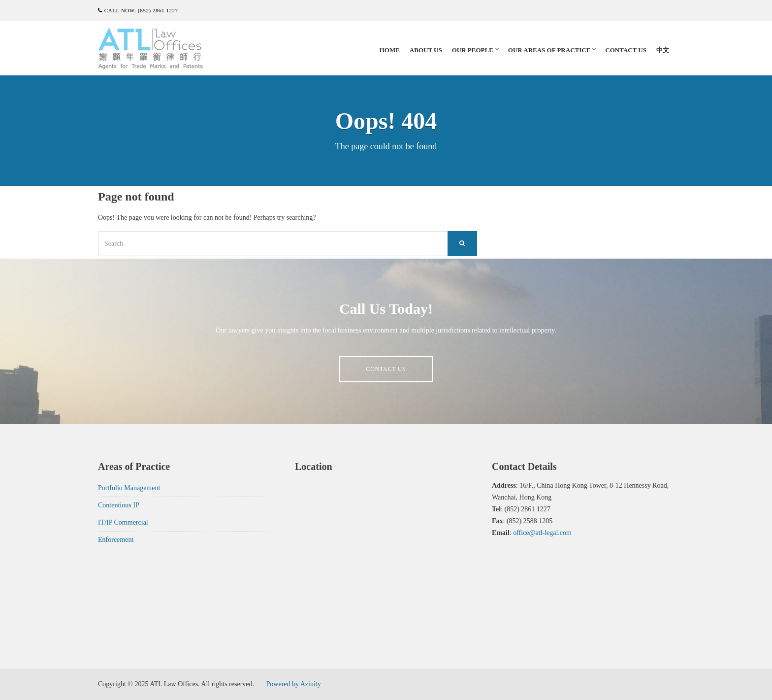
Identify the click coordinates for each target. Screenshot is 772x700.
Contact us (386, 369)
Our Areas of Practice (549, 50)
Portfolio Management (129, 488)
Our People (473, 50)
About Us (426, 50)
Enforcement (116, 540)
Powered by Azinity (294, 684)
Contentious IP (119, 505)
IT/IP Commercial (123, 522)
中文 (663, 50)
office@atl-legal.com (542, 533)
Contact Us (626, 50)
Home (390, 50)
